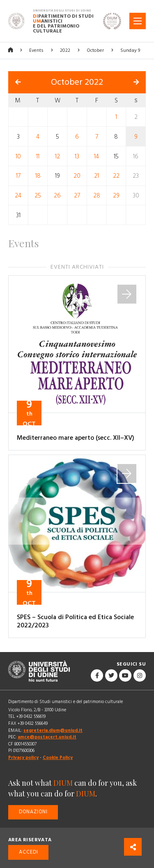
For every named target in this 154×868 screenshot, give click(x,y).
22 (116, 176)
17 (18, 176)
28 (97, 196)
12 (57, 156)
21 (97, 176)
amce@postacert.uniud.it (47, 737)
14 (97, 156)
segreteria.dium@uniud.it (53, 730)
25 (38, 196)
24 (18, 196)
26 (57, 196)
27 (77, 196)
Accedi (29, 852)
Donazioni (33, 812)
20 (77, 176)
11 (38, 156)
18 (38, 176)
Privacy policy (23, 758)
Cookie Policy (58, 758)
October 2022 (77, 82)
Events (36, 50)
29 (116, 196)
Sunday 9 (130, 50)
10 (18, 156)
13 (77, 156)
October (95, 50)
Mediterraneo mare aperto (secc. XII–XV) (76, 438)
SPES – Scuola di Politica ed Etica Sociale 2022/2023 (75, 621)
